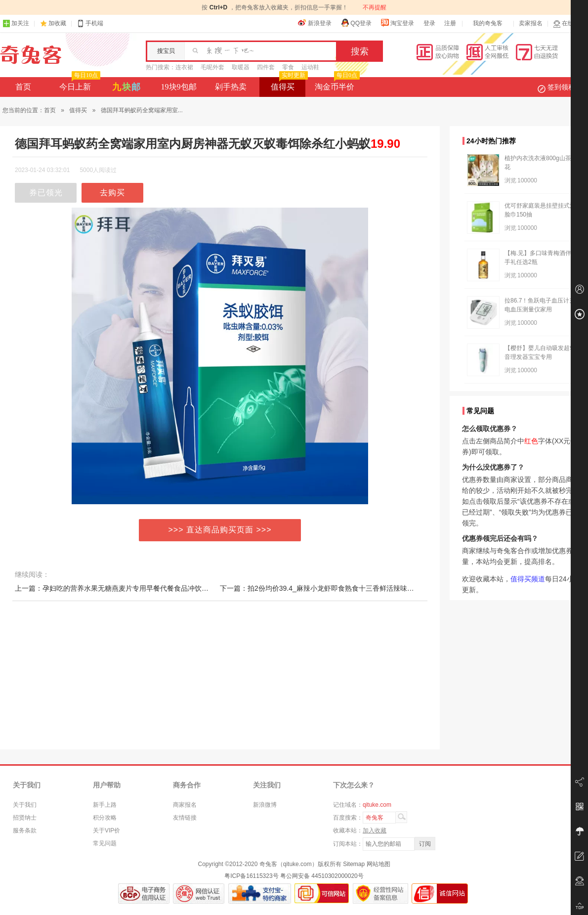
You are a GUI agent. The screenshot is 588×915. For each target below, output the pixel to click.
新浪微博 (265, 805)
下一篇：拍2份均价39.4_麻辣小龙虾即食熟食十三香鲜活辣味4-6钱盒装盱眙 (336, 588)
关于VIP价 (106, 830)
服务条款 (25, 830)
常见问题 (105, 843)
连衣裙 (184, 67)
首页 (23, 87)
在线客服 (569, 23)
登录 (429, 23)
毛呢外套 (212, 67)
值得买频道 (528, 579)
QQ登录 (356, 23)
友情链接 (185, 818)
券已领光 (46, 193)
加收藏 (57, 23)
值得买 (288, 84)
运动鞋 (310, 67)
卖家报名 (531, 23)
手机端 (90, 23)
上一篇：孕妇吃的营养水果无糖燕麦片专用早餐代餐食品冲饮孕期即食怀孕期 (132, 588)
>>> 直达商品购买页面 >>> (220, 530)
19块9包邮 (179, 87)
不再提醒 (375, 7)
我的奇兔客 (488, 23)
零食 (288, 67)
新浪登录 (315, 23)
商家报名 (185, 805)
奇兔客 (31, 55)
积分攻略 (105, 818)
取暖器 (241, 67)
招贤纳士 (25, 818)
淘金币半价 (336, 84)
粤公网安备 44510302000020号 (322, 876)
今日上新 (79, 84)
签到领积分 (561, 87)
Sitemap (354, 864)
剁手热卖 (231, 87)
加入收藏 (375, 830)
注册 (450, 23)
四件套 (266, 67)
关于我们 (25, 805)
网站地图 (378, 864)
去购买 (112, 193)
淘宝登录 (397, 23)
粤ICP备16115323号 (251, 876)
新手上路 (105, 805)
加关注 (16, 23)
